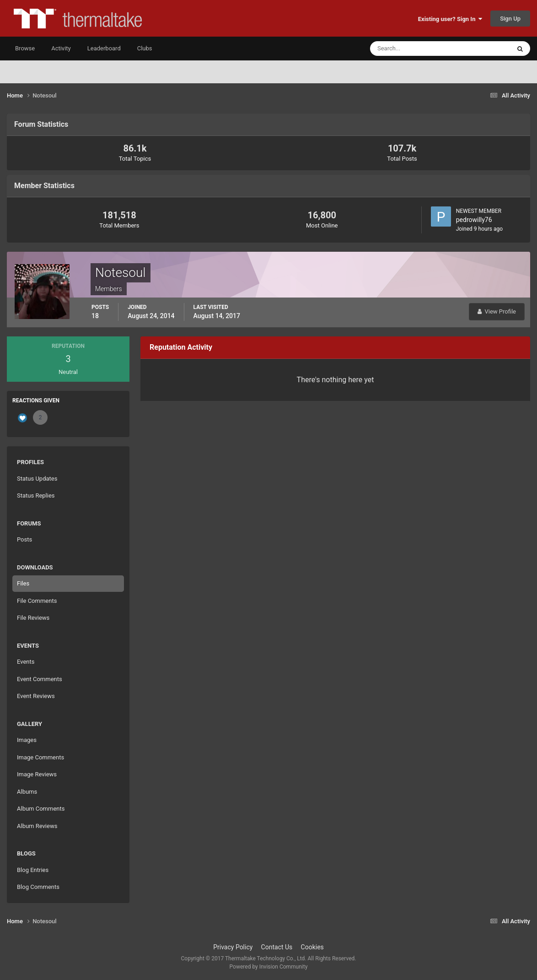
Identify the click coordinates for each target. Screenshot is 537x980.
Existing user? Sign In (450, 19)
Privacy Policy (233, 947)
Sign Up (510, 19)
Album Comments (41, 809)
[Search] (412, 49)
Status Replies (36, 495)
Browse (25, 48)
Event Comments (40, 679)
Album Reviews (37, 826)
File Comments (37, 601)
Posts (24, 539)
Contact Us (277, 947)
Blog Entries (33, 870)
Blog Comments (38, 887)
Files (23, 583)
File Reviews (33, 618)
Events (26, 662)
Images (27, 740)
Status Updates (37, 479)
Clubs (145, 48)
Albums (27, 792)
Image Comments (40, 757)
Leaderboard (104, 48)
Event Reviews (36, 696)
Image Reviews (37, 774)
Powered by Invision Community (269, 967)
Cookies (312, 947)
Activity (61, 48)
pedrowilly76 (474, 220)
